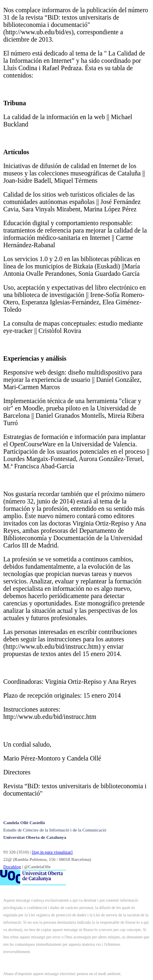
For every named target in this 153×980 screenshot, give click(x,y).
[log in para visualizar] (52, 852)
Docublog (12, 867)
